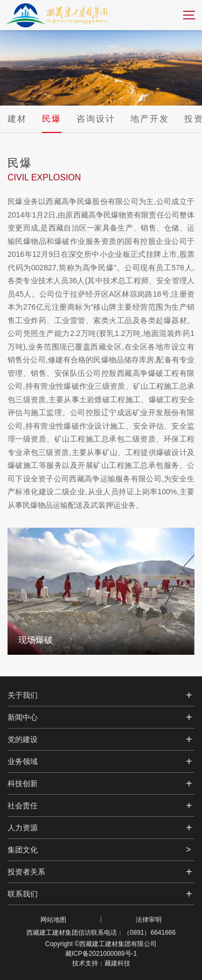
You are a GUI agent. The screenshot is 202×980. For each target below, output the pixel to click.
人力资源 (23, 828)
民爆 (52, 119)
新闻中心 (23, 717)
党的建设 (23, 739)
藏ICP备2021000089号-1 (101, 954)
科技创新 (23, 783)
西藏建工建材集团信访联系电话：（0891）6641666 (101, 933)
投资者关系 (26, 872)
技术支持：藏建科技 (101, 963)
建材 (17, 119)
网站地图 (53, 920)
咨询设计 (96, 119)
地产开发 (150, 119)
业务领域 (23, 761)
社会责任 (23, 806)
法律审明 (149, 920)
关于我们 (23, 695)
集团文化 (23, 850)
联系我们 (23, 894)
